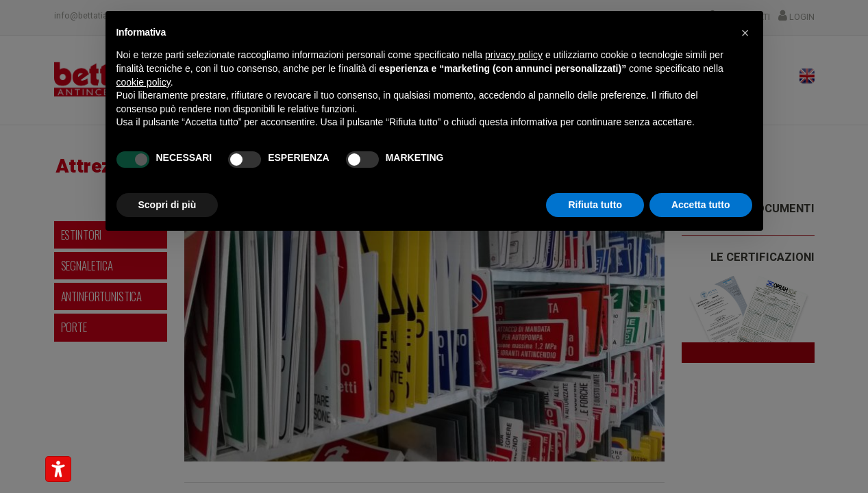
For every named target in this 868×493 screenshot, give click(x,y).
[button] (745, 33)
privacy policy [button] (514, 55)
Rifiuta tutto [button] (595, 205)
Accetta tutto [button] (701, 205)
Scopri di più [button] (168, 205)
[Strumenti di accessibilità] (58, 469)
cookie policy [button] (144, 82)
